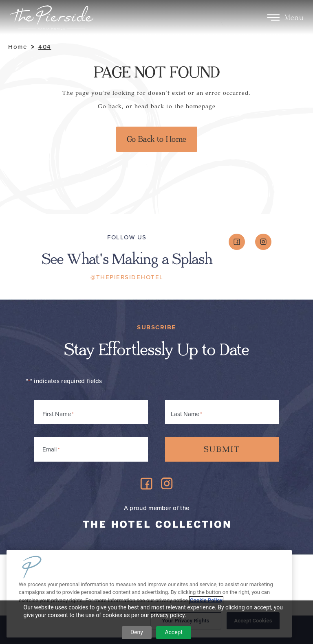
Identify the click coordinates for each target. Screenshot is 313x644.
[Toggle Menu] (273, 18)
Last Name (185, 414)
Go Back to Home (157, 139)
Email (51, 448)
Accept (174, 632)
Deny (137, 632)
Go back (110, 106)
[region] (149, 594)
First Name (57, 414)
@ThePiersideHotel (127, 277)
